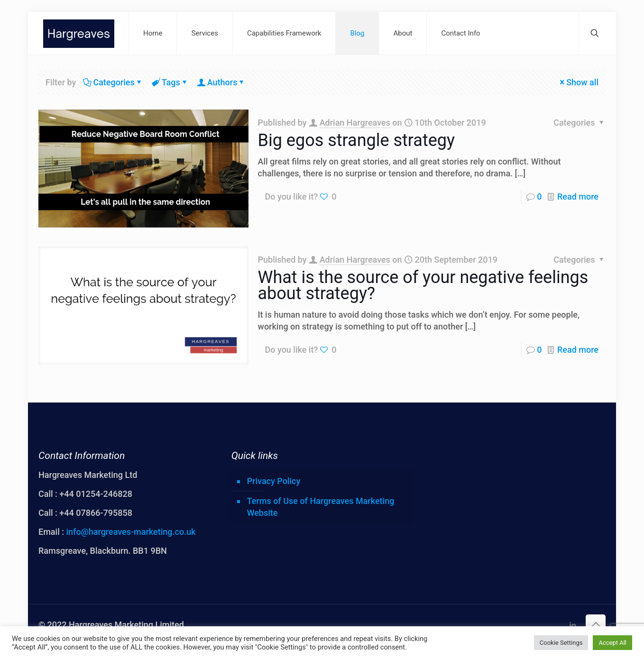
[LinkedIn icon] (573, 625)
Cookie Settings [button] (561, 643)
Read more (578, 197)
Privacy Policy (274, 481)
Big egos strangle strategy (357, 140)
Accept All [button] (612, 643)
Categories (113, 82)
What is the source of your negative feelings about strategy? (423, 285)
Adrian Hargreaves (355, 123)
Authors (222, 82)
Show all (578, 82)
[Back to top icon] (596, 624)
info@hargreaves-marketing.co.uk (131, 532)
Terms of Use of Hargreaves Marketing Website (321, 507)
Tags (170, 82)
